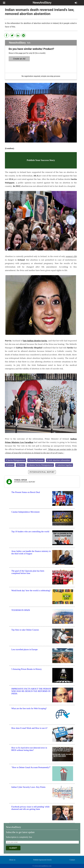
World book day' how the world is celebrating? (31, 590)
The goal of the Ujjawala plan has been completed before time (28, 572)
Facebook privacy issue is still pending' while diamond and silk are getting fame (30, 808)
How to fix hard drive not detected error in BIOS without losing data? (29, 749)
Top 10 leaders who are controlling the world (30, 532)
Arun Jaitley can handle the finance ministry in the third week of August (31, 552)
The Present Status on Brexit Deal (26, 492)
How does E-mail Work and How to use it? (29, 728)
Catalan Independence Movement (25, 512)
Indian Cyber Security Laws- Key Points (28, 787)
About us (12, 860)
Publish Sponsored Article (42, 860)
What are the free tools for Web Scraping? (29, 708)
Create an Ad (19, 59)
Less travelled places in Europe (24, 649)
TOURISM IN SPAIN (21, 610)
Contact (72, 860)
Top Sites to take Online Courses (25, 630)
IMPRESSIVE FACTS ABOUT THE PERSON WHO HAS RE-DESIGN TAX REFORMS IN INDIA (31, 691)
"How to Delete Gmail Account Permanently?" (31, 767)
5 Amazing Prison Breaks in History (27, 669)
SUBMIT (13, 848)
